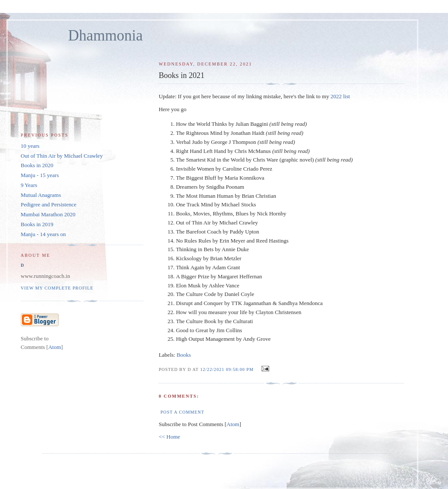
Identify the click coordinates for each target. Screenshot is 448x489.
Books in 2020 (37, 165)
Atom (233, 424)
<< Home (169, 437)
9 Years (29, 185)
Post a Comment (182, 412)
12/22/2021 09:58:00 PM (228, 369)
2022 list (340, 96)
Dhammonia (105, 36)
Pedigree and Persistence (48, 204)
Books (184, 355)
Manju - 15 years (40, 175)
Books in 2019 (37, 224)
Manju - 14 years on (43, 234)
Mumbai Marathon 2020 (48, 214)
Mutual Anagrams (41, 195)
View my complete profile (57, 288)
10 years (30, 146)
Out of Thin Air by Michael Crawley (62, 156)
